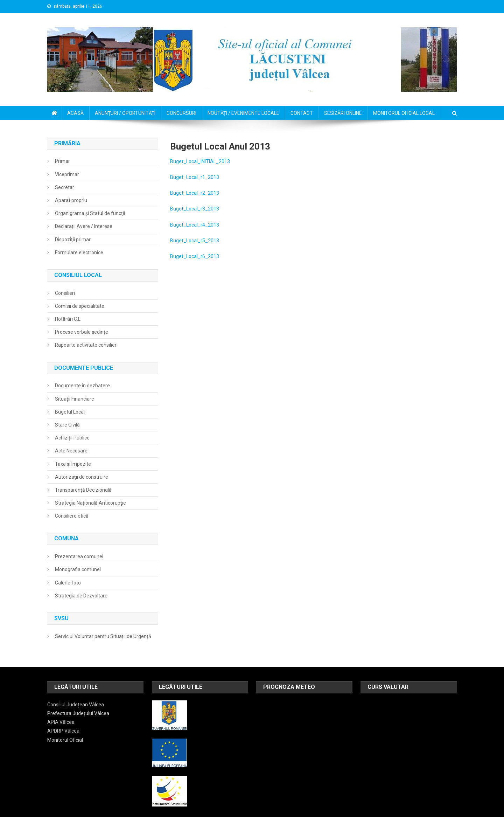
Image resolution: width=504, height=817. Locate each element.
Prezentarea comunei (79, 556)
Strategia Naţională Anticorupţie (90, 503)
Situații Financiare (75, 399)
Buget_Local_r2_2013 (195, 193)
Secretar (65, 187)
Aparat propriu (71, 200)
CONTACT (302, 113)
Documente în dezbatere (82, 386)
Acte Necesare (71, 451)
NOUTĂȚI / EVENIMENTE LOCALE (243, 113)
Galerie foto (68, 583)
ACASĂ (75, 113)
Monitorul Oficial (65, 740)
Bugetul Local (70, 412)
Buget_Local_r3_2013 (195, 209)
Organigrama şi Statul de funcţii (90, 213)
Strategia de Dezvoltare (81, 596)
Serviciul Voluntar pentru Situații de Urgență (103, 636)
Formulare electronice (79, 252)
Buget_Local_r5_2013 (195, 241)
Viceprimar (67, 174)
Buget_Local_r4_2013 (195, 225)
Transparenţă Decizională (83, 490)
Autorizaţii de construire (82, 477)
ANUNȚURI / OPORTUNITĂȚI (125, 113)
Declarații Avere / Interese (84, 226)
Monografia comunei (78, 569)
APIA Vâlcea (61, 722)
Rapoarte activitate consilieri (86, 345)
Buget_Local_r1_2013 (195, 177)
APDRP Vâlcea (63, 731)
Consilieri (65, 293)
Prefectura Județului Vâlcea (78, 713)
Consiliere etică (72, 516)
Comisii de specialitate (80, 306)
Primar (62, 161)
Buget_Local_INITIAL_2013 (200, 161)
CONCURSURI (181, 113)
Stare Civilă (67, 425)
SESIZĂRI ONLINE (343, 113)
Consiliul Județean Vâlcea (76, 705)
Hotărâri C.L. (68, 319)
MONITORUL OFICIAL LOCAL (404, 113)
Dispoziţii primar (73, 240)
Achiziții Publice (72, 438)
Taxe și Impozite (73, 464)
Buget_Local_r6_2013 (195, 256)
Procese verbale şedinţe (82, 332)
